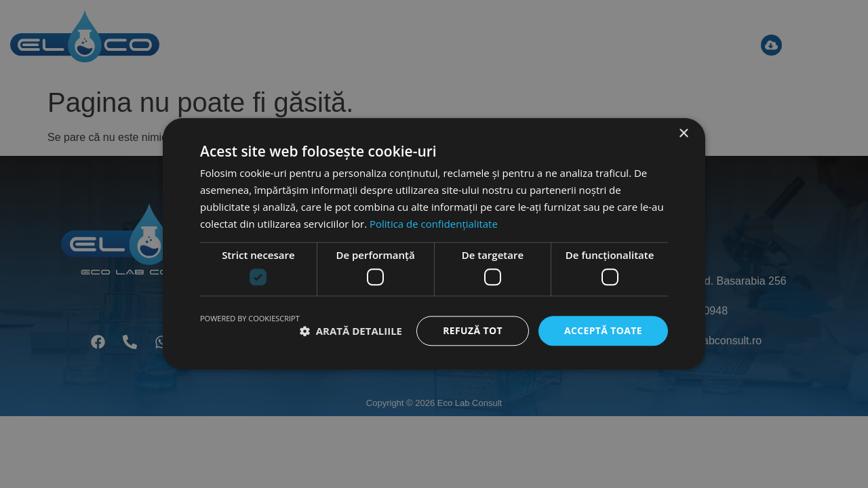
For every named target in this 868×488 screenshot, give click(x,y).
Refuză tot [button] (472, 330)
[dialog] (434, 244)
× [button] (683, 134)
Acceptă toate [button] (603, 330)
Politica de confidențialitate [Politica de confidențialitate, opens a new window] (434, 224)
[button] (351, 331)
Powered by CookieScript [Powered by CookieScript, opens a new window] (250, 318)
